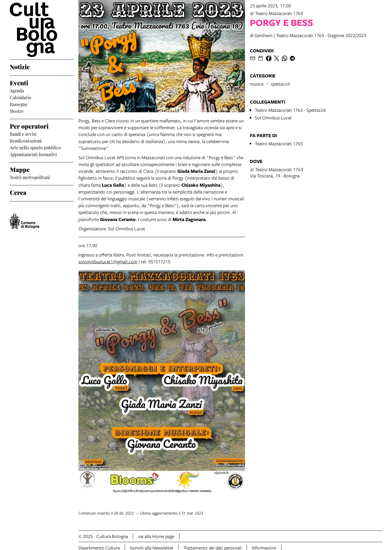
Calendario (21, 97)
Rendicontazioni (26, 141)
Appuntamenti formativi (33, 154)
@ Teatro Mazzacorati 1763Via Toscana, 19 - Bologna (276, 173)
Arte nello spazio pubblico (35, 147)
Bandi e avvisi (23, 134)
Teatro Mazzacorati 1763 (279, 143)
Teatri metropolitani (30, 177)
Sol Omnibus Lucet (273, 118)
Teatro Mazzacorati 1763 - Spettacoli (290, 110)
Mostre (17, 111)
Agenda (17, 90)
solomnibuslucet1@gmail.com (108, 262)
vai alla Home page (156, 536)
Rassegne (19, 104)
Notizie (20, 66)
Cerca (18, 192)
